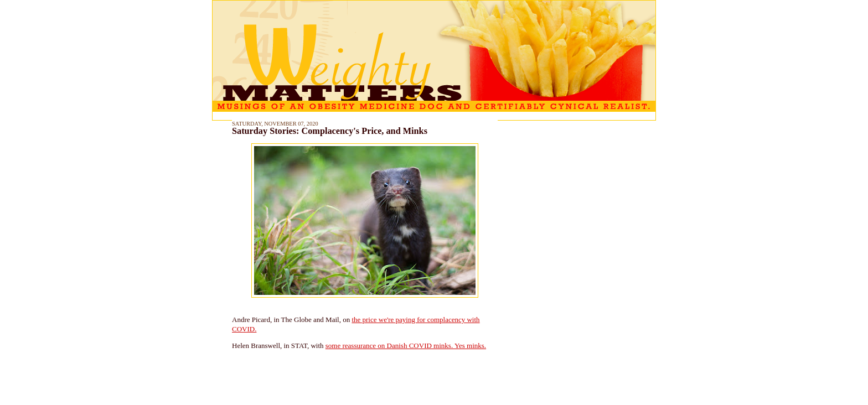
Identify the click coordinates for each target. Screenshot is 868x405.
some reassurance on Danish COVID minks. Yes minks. (406, 346)
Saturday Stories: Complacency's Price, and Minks (330, 131)
